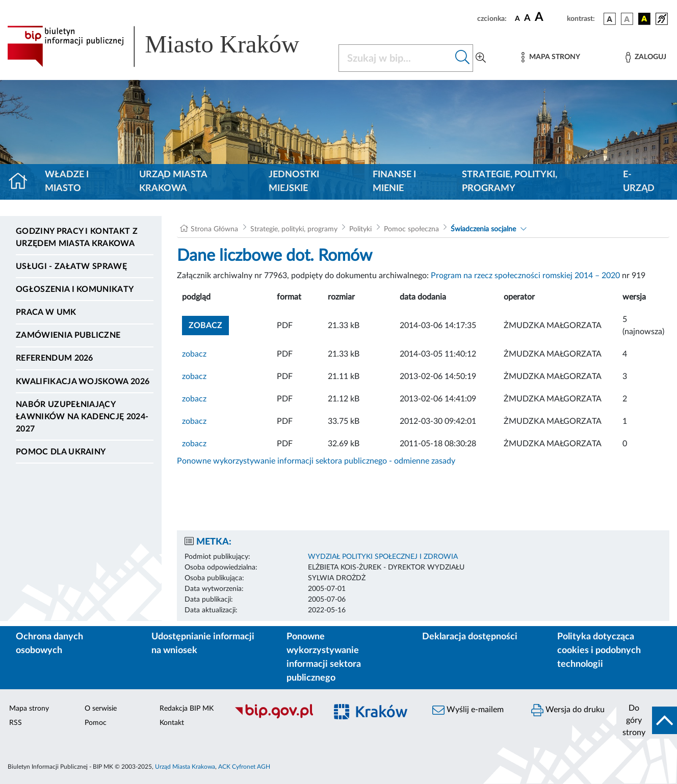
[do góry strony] (647, 720)
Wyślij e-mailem (468, 710)
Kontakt (172, 723)
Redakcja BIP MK (187, 709)
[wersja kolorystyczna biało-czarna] (627, 19)
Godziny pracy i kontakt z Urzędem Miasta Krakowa (77, 237)
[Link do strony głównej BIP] (167, 46)
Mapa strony (29, 709)
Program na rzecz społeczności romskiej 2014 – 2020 (525, 276)
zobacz (194, 354)
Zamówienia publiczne (68, 335)
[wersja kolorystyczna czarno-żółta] (644, 19)
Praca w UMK (46, 312)
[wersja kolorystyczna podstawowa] (610, 19)
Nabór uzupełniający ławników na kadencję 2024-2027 (82, 417)
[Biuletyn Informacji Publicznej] (275, 717)
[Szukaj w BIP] (396, 58)
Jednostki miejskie (294, 182)
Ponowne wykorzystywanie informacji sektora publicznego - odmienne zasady (316, 461)
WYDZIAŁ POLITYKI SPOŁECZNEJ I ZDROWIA (383, 557)
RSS (16, 723)
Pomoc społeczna (411, 229)
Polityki (360, 229)
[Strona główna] (22, 182)
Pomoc (96, 723)
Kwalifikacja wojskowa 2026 (83, 382)
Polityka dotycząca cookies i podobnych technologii (599, 651)
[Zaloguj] (646, 57)
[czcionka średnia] (527, 19)
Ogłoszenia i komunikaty (75, 289)
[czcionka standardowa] (517, 18)
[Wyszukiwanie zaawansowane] (481, 58)
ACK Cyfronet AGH (244, 767)
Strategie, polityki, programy (510, 182)
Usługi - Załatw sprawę (71, 266)
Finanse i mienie (394, 182)
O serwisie (101, 709)
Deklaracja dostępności (470, 637)
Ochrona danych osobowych (49, 644)
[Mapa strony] (551, 57)
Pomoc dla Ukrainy (61, 452)
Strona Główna (214, 229)
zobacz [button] (209, 324)
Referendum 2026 (55, 358)
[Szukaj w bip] (463, 58)
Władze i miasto (67, 182)
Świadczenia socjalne (483, 229)
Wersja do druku (568, 710)
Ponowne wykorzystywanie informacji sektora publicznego (324, 657)
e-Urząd (639, 182)
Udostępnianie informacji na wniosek (203, 644)
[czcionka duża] (549, 17)
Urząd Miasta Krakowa (173, 182)
